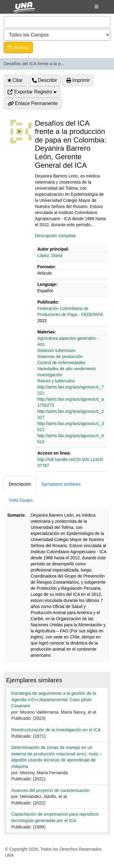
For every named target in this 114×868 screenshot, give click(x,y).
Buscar (18, 47)
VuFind (19, 10)
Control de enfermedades (61, 363)
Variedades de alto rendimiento (67, 369)
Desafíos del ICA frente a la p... (34, 64)
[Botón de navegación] (97, 7)
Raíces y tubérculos (56, 381)
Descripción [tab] (20, 484)
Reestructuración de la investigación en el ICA (56, 730)
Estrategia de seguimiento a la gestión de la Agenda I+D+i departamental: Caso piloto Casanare (54, 699)
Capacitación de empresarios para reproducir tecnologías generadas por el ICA (55, 817)
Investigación (50, 375)
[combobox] (57, 22)
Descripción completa (55, 236)
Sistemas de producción (60, 357)
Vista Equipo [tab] (21, 500)
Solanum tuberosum (56, 350)
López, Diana (50, 255)
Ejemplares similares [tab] (61, 484)
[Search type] (57, 35)
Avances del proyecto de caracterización (50, 790)
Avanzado (49, 47)
